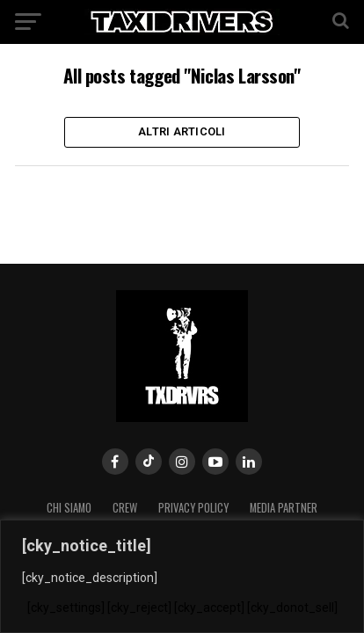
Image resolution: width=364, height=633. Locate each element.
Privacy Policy (193, 508)
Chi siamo (69, 508)
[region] (182, 576)
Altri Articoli (182, 131)
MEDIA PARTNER (284, 508)
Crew (125, 508)
